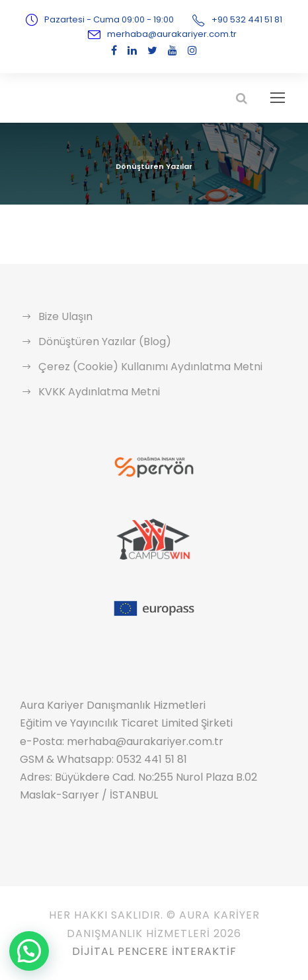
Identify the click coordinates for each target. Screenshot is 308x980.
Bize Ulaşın (65, 316)
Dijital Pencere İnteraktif (154, 951)
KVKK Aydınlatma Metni (95, 392)
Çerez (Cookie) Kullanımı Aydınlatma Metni (139, 367)
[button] (29, 951)
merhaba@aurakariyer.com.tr (172, 34)
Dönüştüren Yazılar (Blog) (99, 342)
